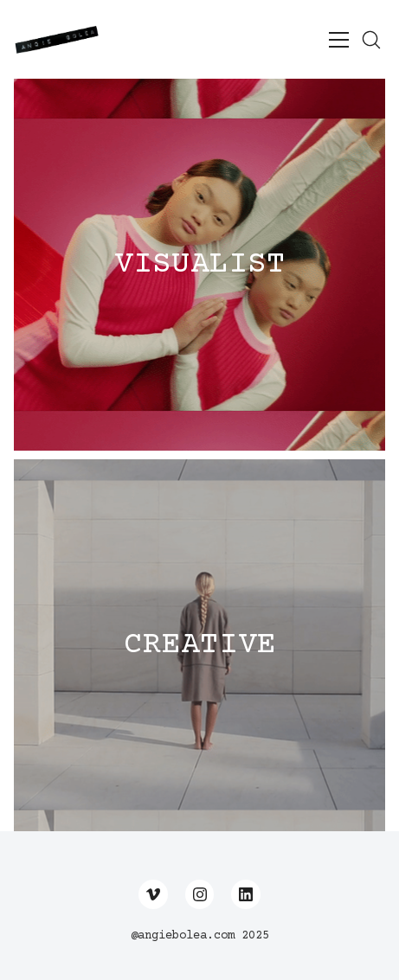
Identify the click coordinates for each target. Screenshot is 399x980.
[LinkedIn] (246, 894)
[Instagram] (200, 894)
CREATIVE (200, 645)
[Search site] (371, 40)
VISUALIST (200, 265)
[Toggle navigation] (339, 40)
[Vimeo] (153, 894)
